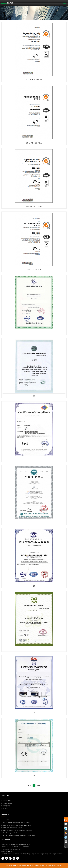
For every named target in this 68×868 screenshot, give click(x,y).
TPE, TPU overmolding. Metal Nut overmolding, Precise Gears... (19, 835)
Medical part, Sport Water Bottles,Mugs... (13, 833)
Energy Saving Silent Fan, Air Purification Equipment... (16, 825)
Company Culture (7, 803)
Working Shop (6, 806)
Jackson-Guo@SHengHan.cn (13, 849)
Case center (5, 811)
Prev (30, 785)
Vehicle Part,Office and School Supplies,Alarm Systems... (17, 830)
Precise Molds (6, 820)
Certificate (5, 808)
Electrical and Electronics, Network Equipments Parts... (16, 823)
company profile (6, 801)
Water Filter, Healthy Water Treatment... (12, 828)
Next (38, 785)
